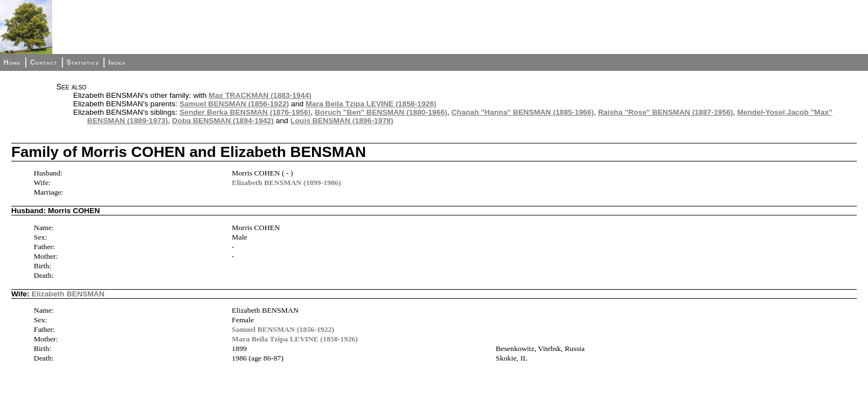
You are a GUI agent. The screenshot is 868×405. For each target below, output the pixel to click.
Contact (43, 62)
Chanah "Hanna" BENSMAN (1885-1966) (523, 112)
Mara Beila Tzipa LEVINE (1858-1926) (371, 104)
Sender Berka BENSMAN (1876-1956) (245, 112)
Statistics (83, 62)
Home (12, 62)
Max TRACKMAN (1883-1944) (260, 95)
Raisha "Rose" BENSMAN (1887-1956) (666, 112)
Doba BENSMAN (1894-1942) (223, 121)
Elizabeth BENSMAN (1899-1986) (286, 183)
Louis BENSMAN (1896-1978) (342, 121)
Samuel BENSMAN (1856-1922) (234, 104)
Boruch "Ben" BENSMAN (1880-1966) (381, 112)
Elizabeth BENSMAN (68, 294)
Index (117, 62)
